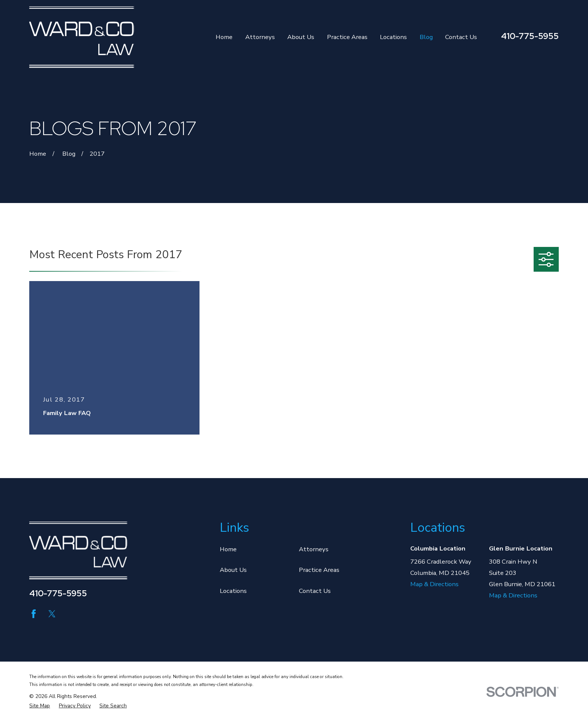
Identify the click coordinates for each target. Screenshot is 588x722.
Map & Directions (434, 584)
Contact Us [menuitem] (461, 37)
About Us (233, 570)
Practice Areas (319, 570)
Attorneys (314, 549)
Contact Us (315, 591)
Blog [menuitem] (426, 37)
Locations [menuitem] (393, 37)
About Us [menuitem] (301, 37)
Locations (233, 591)
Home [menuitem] (224, 37)
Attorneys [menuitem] (260, 37)
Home (228, 549)
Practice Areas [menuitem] (347, 37)
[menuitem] (40, 706)
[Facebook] (34, 614)
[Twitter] (52, 614)
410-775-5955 (530, 36)
